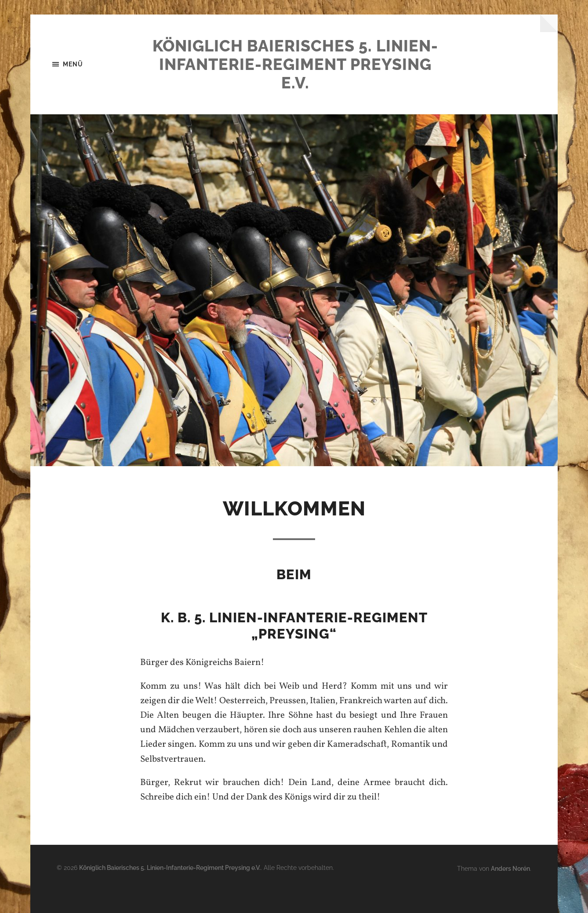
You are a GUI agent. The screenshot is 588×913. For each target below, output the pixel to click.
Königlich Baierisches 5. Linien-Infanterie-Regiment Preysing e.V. (295, 64)
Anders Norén (510, 868)
